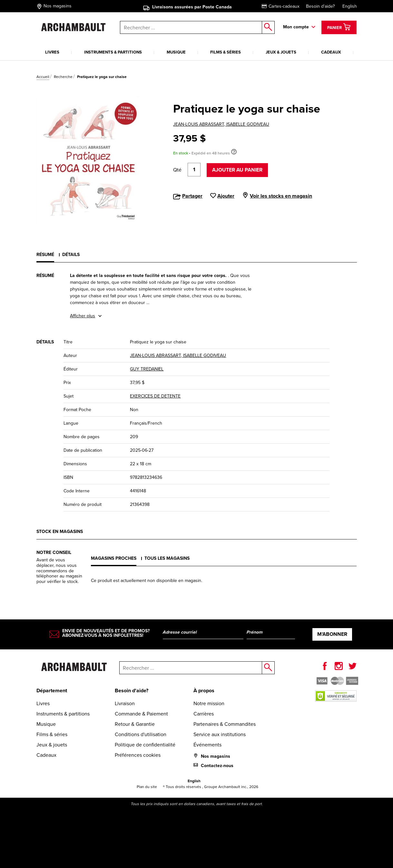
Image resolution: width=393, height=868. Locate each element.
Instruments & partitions (113, 52)
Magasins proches (114, 558)
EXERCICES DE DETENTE (155, 396)
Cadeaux (331, 52)
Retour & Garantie (135, 724)
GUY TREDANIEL (147, 369)
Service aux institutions (220, 734)
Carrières (204, 714)
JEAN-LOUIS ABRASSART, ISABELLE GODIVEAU (221, 124)
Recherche (63, 77)
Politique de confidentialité (145, 745)
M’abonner (332, 634)
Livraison (125, 703)
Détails (71, 255)
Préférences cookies (138, 755)
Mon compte (296, 27)
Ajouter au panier (237, 170)
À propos (204, 690)
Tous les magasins (167, 558)
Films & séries (226, 52)
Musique (176, 52)
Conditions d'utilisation (141, 734)
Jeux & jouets (281, 52)
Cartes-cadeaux (281, 6)
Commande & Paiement (141, 714)
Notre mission (209, 703)
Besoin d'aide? (320, 6)
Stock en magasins (60, 532)
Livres (52, 52)
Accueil (43, 77)
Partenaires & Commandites (225, 724)
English (350, 6)
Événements (207, 745)
